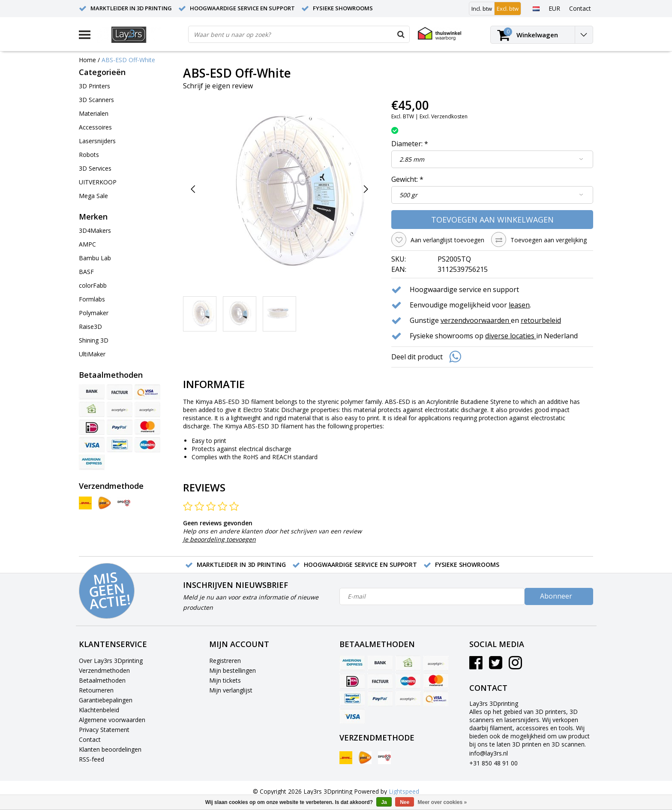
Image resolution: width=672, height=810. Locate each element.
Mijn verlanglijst (231, 690)
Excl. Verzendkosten (444, 116)
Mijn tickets (225, 680)
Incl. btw (482, 9)
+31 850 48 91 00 (493, 763)
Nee (405, 802)
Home (87, 60)
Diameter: (410, 144)
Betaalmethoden (102, 680)
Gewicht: (407, 179)
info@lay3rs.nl (489, 753)
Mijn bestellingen (232, 670)
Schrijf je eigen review (218, 86)
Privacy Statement (104, 730)
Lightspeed (404, 791)
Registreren (225, 661)
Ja (384, 802)
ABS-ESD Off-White (128, 60)
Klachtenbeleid (99, 710)
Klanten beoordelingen (110, 749)
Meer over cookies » (442, 802)
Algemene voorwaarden (112, 720)
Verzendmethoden (104, 670)
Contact (90, 739)
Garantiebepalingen (106, 700)
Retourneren (96, 690)
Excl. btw (508, 9)
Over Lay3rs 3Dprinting (111, 661)
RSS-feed (91, 759)
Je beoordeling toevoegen (219, 539)
